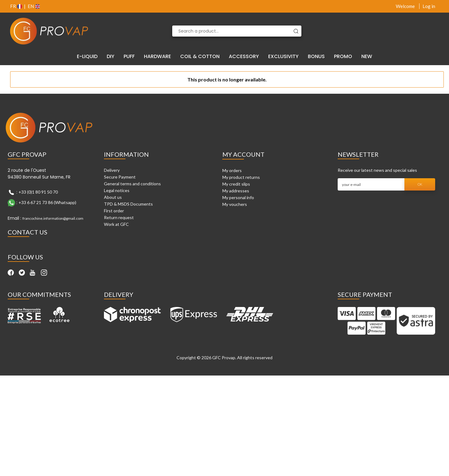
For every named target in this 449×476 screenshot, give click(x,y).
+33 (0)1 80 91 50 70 (38, 192)
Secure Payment (120, 177)
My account (243, 154)
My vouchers (235, 204)
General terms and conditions (132, 184)
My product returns (241, 177)
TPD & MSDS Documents (128, 204)
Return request (119, 217)
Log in (429, 6)
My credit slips (236, 184)
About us (113, 197)
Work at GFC (116, 224)
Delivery (112, 170)
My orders (232, 170)
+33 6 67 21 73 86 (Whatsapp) (47, 202)
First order (114, 211)
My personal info (238, 197)
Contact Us (28, 232)
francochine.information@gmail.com (53, 218)
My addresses (236, 191)
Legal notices (117, 190)
